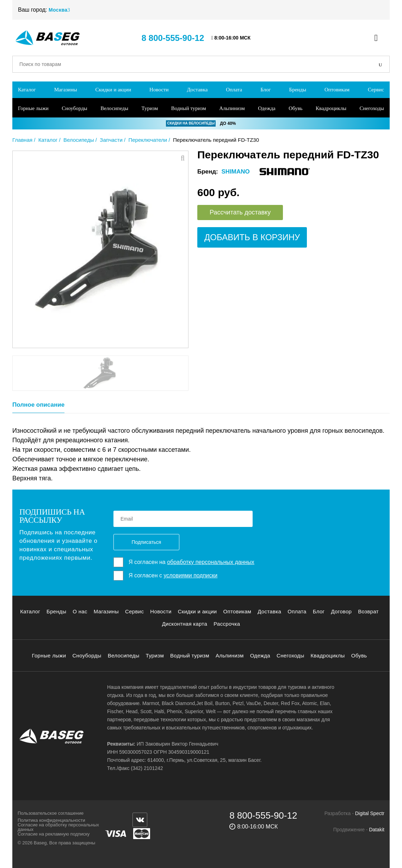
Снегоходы (372, 108)
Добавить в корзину (252, 237)
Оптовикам (337, 90)
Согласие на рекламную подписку (54, 834)
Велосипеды (114, 108)
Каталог (27, 90)
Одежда (267, 108)
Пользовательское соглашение (51, 813)
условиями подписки (190, 575)
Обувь (295, 108)
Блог (266, 90)
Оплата (234, 90)
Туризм (150, 108)
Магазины (66, 90)
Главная (22, 140)
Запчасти (111, 140)
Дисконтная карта (185, 624)
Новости (159, 90)
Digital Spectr (370, 813)
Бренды (298, 90)
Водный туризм (189, 108)
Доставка (197, 90)
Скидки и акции (113, 90)
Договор (341, 611)
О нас (80, 611)
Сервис (376, 90)
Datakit (377, 830)
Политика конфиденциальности (51, 820)
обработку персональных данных (211, 562)
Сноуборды (74, 108)
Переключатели (148, 140)
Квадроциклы (331, 108)
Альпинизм (232, 108)
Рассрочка (227, 624)
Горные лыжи (33, 108)
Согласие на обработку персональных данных (58, 827)
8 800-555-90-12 (173, 38)
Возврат (368, 611)
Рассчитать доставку (240, 212)
